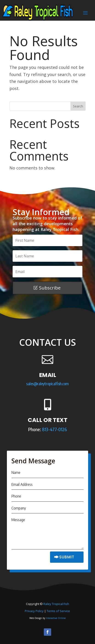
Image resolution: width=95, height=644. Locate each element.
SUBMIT (67, 557)
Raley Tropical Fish (56, 604)
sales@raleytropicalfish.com (47, 384)
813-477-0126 (54, 429)
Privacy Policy (34, 611)
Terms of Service (58, 611)
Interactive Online (56, 618)
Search (78, 106)
